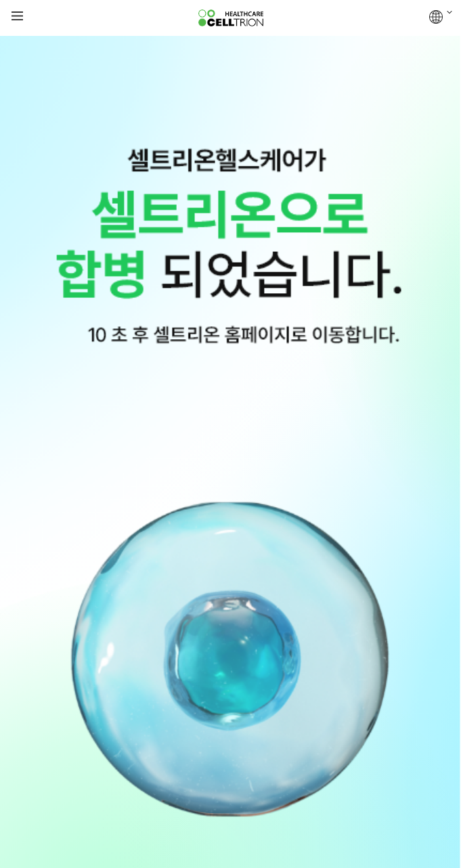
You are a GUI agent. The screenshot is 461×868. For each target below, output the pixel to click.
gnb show (17, 17)
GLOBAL (441, 17)
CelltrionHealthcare (231, 18)
